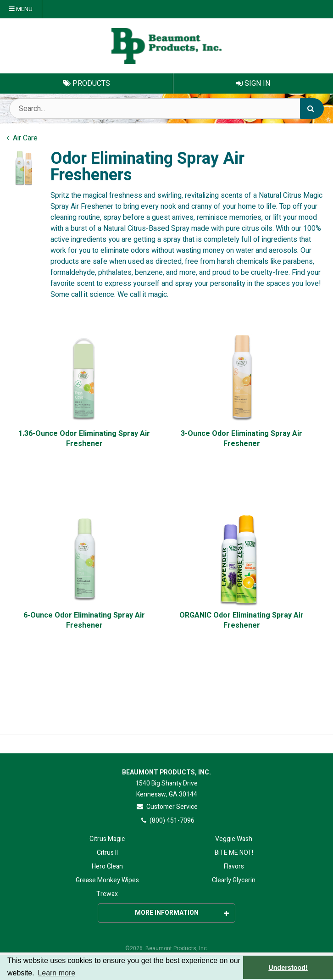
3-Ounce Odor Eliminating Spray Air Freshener (241, 439)
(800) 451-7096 (167, 821)
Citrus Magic (107, 839)
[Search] (312, 109)
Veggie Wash (234, 839)
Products (86, 84)
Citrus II (107, 853)
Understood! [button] (288, 968)
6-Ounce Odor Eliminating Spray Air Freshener (84, 621)
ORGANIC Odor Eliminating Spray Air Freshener (241, 621)
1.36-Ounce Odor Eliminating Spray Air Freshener (84, 439)
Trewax (107, 894)
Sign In (253, 84)
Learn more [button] (56, 973)
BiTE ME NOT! (234, 853)
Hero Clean (107, 866)
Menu (21, 9)
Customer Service (167, 807)
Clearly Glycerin (234, 880)
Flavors (234, 866)
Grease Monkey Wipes (107, 880)
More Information (182, 913)
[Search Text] (166, 109)
